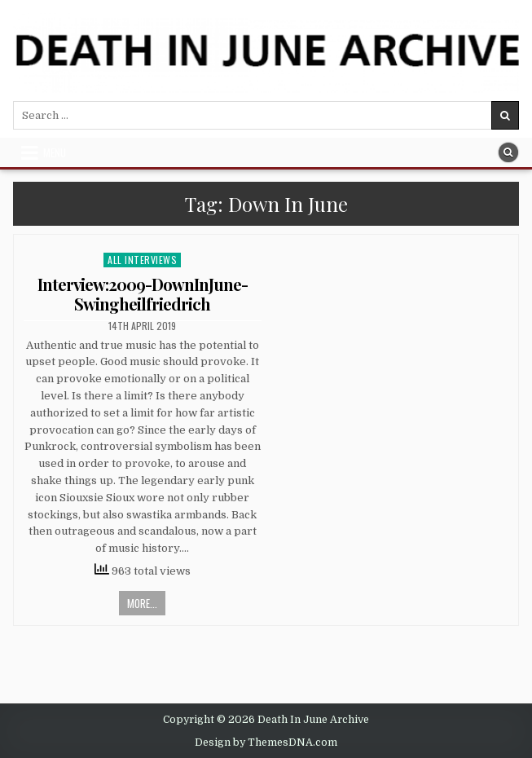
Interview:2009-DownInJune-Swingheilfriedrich (143, 294)
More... (142, 603)
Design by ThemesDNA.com (266, 743)
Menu (55, 152)
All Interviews (142, 260)
